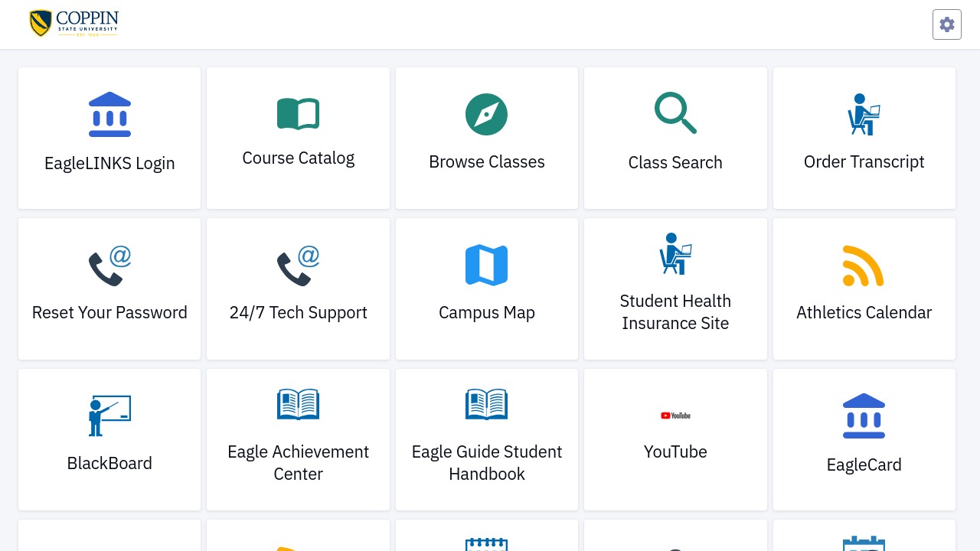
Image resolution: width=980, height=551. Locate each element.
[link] (109, 138)
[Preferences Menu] (947, 24)
